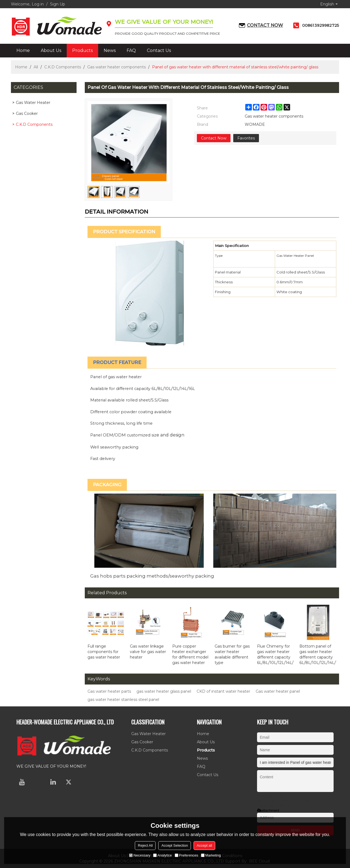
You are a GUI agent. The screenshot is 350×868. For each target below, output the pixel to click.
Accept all (204, 845)
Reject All (145, 845)
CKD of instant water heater (223, 691)
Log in (38, 4)
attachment (268, 810)
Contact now (265, 25)
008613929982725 (321, 25)
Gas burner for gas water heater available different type (232, 654)
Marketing (211, 855)
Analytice (163, 855)
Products (82, 50)
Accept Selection (175, 845)
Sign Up (58, 4)
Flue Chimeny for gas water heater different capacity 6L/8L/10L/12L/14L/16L (275, 654)
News (110, 50)
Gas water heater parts (109, 691)
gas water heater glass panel (164, 691)
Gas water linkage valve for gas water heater (148, 652)
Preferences (186, 855)
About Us (51, 50)
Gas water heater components (116, 67)
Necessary (140, 855)
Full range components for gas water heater (104, 652)
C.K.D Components (63, 67)
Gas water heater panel (278, 691)
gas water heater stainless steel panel (123, 700)
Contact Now (214, 138)
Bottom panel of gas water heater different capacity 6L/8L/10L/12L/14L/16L (318, 654)
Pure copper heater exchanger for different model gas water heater (190, 654)
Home (23, 50)
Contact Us (159, 50)
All (36, 67)
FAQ (131, 50)
